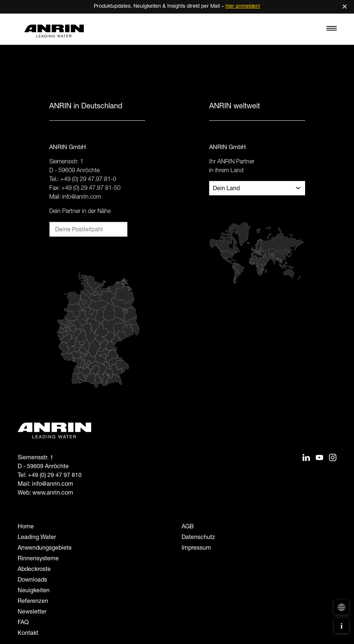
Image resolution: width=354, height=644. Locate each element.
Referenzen (33, 602)
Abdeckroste (34, 570)
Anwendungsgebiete (45, 549)
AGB (188, 527)
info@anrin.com (82, 198)
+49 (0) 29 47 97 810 (55, 476)
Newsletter (32, 612)
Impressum (196, 549)
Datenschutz (198, 538)
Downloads (32, 580)
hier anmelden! (243, 7)
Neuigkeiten (34, 591)
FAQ (23, 623)
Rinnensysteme (38, 559)
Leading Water (37, 538)
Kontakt (28, 634)
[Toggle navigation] (332, 30)
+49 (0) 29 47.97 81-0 (88, 180)
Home (26, 527)
